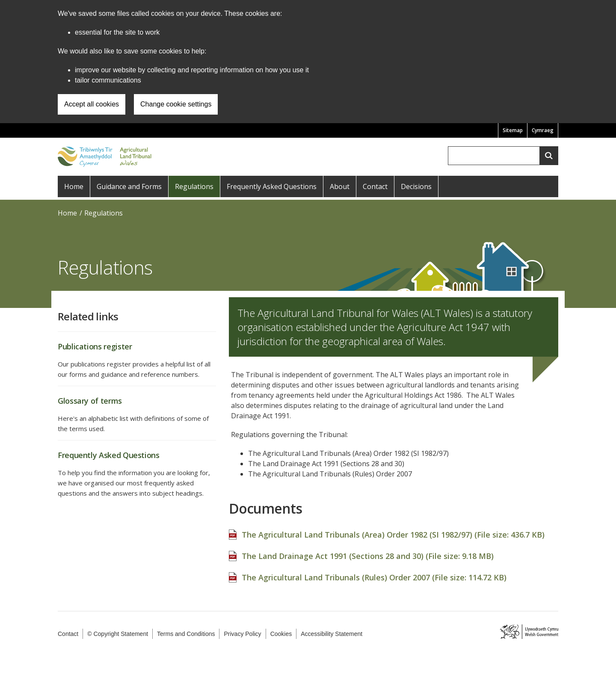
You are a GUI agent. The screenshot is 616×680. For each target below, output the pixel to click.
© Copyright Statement (118, 634)
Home (74, 186)
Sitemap (513, 130)
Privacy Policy (242, 634)
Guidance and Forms (129, 186)
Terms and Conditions (186, 634)
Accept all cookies (92, 104)
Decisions (416, 186)
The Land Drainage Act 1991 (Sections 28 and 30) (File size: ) (368, 552)
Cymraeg (543, 130)
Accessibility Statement (332, 634)
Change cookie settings (176, 104)
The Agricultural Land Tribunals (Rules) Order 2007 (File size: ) (374, 573)
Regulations (194, 186)
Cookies (281, 634)
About (340, 186)
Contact (375, 186)
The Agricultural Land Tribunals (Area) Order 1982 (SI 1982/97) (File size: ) (393, 530)
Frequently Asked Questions (272, 186)
